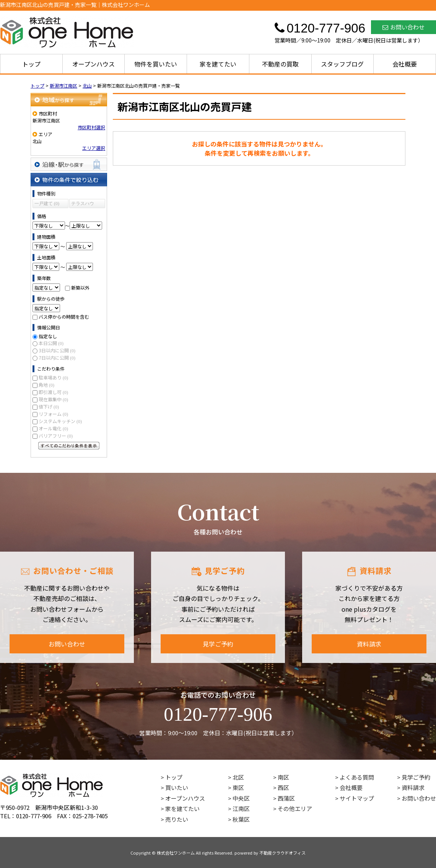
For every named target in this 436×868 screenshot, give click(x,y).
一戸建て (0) (47, 204)
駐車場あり (53, 377)
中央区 (241, 798)
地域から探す (69, 100)
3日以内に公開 (57, 350)
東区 (238, 787)
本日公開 (51, 343)
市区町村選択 (91, 127)
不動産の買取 (280, 64)
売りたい (177, 819)
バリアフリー (56, 436)
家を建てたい (218, 64)
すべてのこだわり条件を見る (69, 446)
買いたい (177, 787)
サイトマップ (357, 798)
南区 (283, 777)
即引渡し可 (53, 392)
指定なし (48, 336)
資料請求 (369, 644)
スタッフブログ (342, 64)
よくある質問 (357, 777)
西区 (283, 787)
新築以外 (80, 287)
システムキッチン (60, 421)
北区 (238, 777)
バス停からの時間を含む (64, 317)
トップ (31, 64)
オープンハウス (94, 64)
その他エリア (295, 809)
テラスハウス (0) (83, 204)
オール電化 (53, 428)
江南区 (241, 809)
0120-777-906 (218, 714)
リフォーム (53, 414)
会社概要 (405, 64)
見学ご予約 (218, 644)
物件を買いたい (156, 64)
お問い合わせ (403, 27)
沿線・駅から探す (69, 164)
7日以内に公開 (57, 357)
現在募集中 (53, 399)
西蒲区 (286, 798)
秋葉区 (241, 819)
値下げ (49, 406)
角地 (46, 385)
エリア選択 (94, 148)
